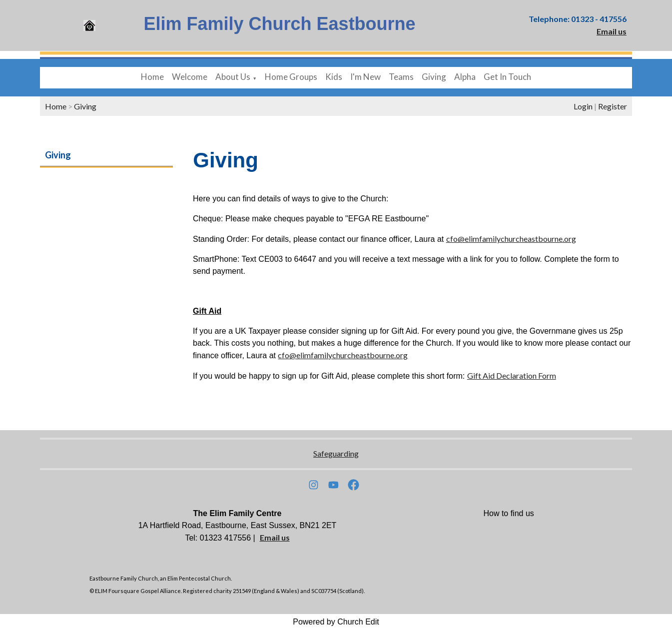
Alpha (465, 77)
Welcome (190, 77)
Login (583, 106)
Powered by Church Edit (336, 622)
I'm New (365, 77)
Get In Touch (507, 77)
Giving (434, 77)
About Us (233, 77)
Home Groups (291, 77)
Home (152, 77)
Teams (401, 77)
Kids (334, 77)
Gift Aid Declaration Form (512, 375)
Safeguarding (336, 453)
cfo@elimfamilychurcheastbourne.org (511, 239)
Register (613, 106)
